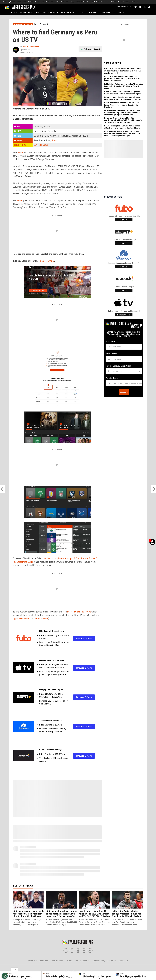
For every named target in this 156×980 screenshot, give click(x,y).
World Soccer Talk (31, 47)
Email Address (111, 354)
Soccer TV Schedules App (79, 612)
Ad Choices (112, 961)
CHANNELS (108, 12)
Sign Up (124, 220)
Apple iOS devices (21, 618)
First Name (110, 341)
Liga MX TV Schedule (79, 2)
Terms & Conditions (82, 961)
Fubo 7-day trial (47, 261)
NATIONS (94, 12)
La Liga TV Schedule (96, 2)
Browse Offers (84, 639)
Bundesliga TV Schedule (131, 2)
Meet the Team (57, 961)
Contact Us (123, 961)
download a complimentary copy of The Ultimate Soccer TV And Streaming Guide (56, 560)
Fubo (54, 140)
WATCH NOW (41, 145)
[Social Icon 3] (84, 950)
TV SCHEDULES (68, 12)
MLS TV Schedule (62, 2)
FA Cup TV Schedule (46, 2)
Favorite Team (112, 368)
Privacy (69, 961)
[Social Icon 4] (90, 950)
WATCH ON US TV (50, 12)
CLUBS (83, 12)
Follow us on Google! (92, 49)
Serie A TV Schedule (113, 2)
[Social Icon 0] (66, 950)
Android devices (41, 618)
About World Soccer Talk (38, 961)
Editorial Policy (99, 961)
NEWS (14, 12)
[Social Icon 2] (78, 950)
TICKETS (120, 12)
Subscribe (124, 382)
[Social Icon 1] (72, 950)
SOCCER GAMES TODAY (30, 12)
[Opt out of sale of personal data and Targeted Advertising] (5, 976)
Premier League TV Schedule (27, 2)
